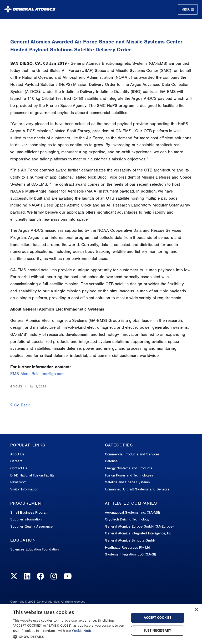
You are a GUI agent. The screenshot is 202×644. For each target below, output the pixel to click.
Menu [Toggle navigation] (188, 9)
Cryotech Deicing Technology (127, 519)
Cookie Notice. (83, 631)
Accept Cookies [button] (158, 618)
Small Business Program (29, 512)
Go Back (20, 405)
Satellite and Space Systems (127, 482)
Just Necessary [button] (158, 630)
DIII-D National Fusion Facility (32, 475)
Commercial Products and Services (132, 454)
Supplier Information (26, 519)
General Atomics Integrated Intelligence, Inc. (139, 533)
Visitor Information (24, 489)
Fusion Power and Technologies (129, 475)
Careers (16, 461)
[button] (69, 637)
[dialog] (101, 624)
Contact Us (19, 468)
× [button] (196, 610)
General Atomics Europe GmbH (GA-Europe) (139, 526)
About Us (17, 454)
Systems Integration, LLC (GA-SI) (130, 554)
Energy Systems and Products (129, 468)
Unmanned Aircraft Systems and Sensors (137, 489)
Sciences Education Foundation (34, 549)
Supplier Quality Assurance (31, 526)
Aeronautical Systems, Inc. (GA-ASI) (132, 512)
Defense (111, 461)
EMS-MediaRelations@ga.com (37, 374)
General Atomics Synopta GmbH (130, 540)
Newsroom (18, 482)
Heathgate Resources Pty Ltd (128, 547)
